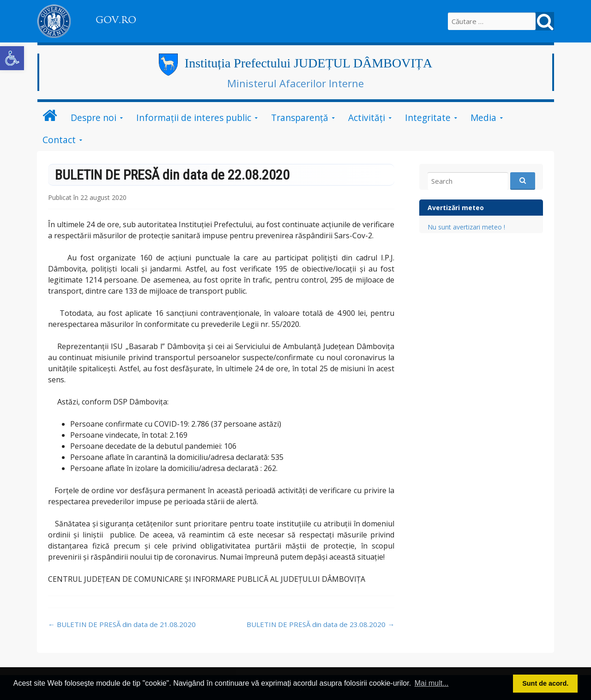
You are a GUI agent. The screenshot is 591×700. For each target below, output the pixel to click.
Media (483, 118)
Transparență (300, 118)
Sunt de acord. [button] (545, 683)
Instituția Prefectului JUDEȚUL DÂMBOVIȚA (308, 63)
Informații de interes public (194, 118)
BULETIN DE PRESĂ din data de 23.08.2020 (320, 624)
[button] (12, 58)
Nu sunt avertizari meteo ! (466, 227)
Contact (59, 140)
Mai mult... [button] (432, 683)
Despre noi (93, 118)
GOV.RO (116, 20)
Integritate (428, 118)
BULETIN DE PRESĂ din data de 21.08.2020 (122, 624)
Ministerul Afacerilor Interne (295, 83)
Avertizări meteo (456, 208)
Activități (367, 118)
